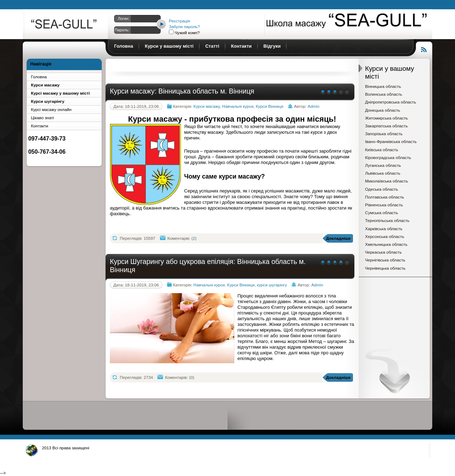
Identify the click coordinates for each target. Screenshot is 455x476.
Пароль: (122, 30)
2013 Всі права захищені (66, 448)
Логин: (124, 18)
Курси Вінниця (270, 106)
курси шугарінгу (272, 285)
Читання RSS (424, 49)
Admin (313, 106)
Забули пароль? (184, 27)
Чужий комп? (187, 33)
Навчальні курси (238, 106)
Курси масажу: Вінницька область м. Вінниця (182, 91)
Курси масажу (65, 26)
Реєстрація (180, 21)
